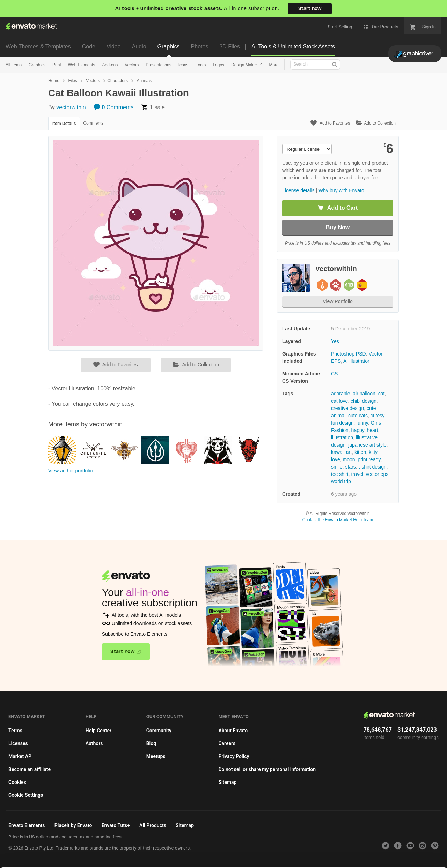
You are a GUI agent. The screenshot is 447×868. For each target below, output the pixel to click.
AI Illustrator (356, 361)
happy (358, 430)
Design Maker (245, 65)
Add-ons (110, 65)
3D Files (230, 47)
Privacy (168, 859)
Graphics (169, 47)
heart (372, 430)
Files (72, 81)
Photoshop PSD (349, 354)
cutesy (377, 416)
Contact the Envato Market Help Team (338, 520)
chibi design (364, 401)
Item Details (64, 124)
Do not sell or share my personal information (267, 769)
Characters (118, 81)
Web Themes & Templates (38, 47)
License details (298, 190)
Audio (139, 47)
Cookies (17, 782)
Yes (335, 341)
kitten (360, 452)
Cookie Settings (26, 795)
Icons (184, 65)
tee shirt (340, 474)
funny (362, 423)
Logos (218, 65)
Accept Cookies (287, 853)
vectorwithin (71, 107)
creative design (347, 408)
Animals (144, 81)
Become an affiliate (30, 769)
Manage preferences (389, 853)
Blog (151, 743)
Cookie (136, 859)
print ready (369, 459)
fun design (342, 423)
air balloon (364, 394)
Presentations (158, 65)
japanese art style (367, 445)
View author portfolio (70, 471)
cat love (339, 401)
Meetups (156, 756)
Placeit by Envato (73, 825)
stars (350, 467)
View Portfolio (338, 301)
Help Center (98, 731)
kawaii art (341, 452)
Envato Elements (27, 825)
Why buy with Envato (341, 190)
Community (159, 731)
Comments (113, 107)
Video (114, 47)
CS (334, 374)
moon (349, 459)
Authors (94, 743)
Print (57, 65)
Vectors (132, 65)
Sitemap (227, 782)
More (274, 65)
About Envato (233, 731)
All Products (153, 825)
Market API (21, 756)
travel (357, 474)
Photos (200, 47)
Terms (15, 731)
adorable (341, 394)
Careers (227, 743)
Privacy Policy (234, 756)
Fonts (200, 65)
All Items (14, 65)
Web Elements (82, 65)
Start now (310, 9)
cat (382, 394)
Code (89, 47)
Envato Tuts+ (116, 825)
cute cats (358, 416)
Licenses (18, 743)
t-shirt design (373, 467)
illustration (342, 437)
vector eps (377, 474)
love (336, 459)
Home (54, 81)
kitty (373, 452)
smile (337, 467)
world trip (341, 481)
